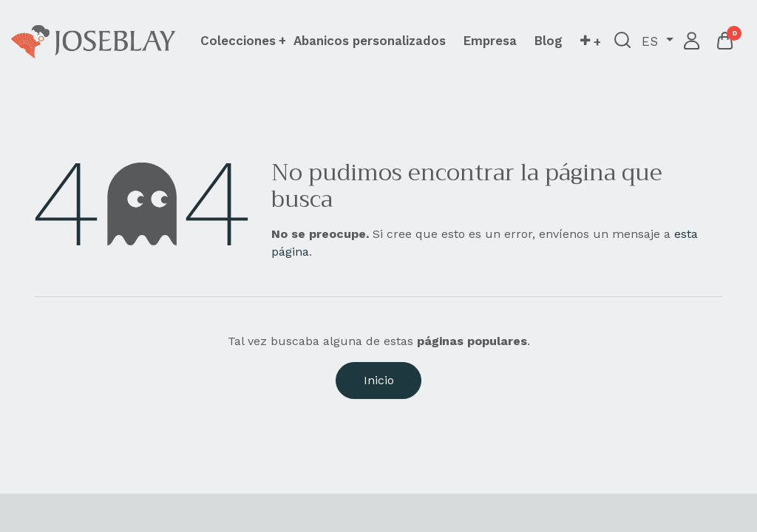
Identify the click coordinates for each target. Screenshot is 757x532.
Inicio (379, 380)
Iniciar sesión (692, 41)
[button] (590, 41)
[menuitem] (370, 41)
